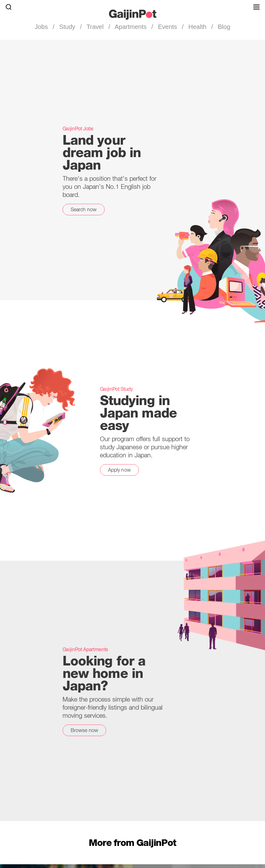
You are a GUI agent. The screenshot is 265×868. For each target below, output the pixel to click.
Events (168, 27)
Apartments (131, 27)
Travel (95, 27)
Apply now (119, 470)
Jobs (42, 27)
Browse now (85, 730)
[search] (9, 7)
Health (197, 27)
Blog (223, 27)
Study (67, 27)
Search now (84, 209)
